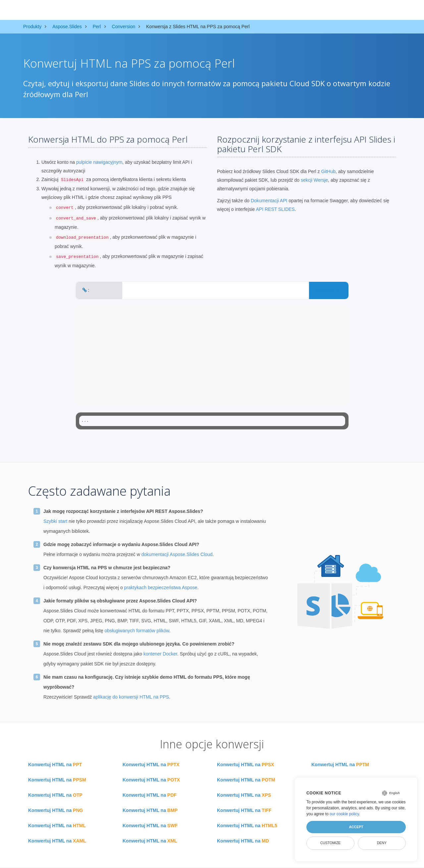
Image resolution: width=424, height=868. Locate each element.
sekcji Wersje (314, 180)
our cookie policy (344, 814)
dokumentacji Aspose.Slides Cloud (177, 554)
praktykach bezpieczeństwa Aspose (161, 588)
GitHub (328, 171)
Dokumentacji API (269, 201)
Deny (382, 843)
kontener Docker (160, 654)
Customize (331, 843)
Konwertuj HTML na (55, 765)
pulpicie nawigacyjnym (99, 162)
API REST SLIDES (275, 209)
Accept (356, 827)
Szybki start (55, 521)
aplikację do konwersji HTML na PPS (131, 697)
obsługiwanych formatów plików (137, 631)
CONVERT (329, 290)
